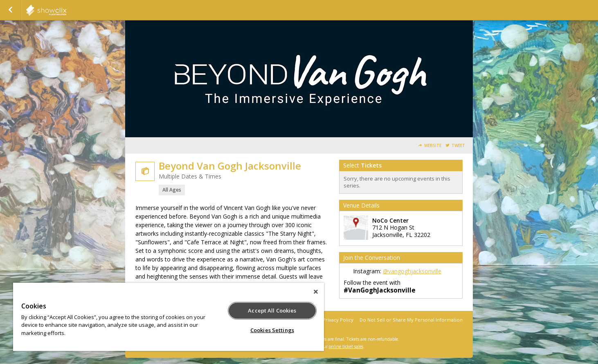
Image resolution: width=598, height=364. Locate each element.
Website (433, 146)
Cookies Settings (272, 330)
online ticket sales (346, 346)
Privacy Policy (338, 320)
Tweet (458, 146)
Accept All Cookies (272, 310)
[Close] (316, 292)
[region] (169, 317)
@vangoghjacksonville (412, 271)
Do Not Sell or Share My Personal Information (411, 320)
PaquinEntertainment (66, 10)
